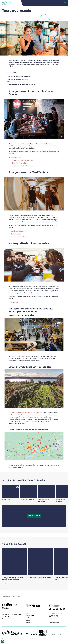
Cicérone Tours (16, 157)
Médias (28, 620)
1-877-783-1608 (33, 606)
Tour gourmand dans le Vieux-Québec (19, 77)
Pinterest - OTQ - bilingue (61, 609)
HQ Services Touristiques (20, 163)
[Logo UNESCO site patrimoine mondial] (43, 633)
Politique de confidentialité (9, 639)
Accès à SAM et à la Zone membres (44, 639)
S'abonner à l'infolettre (8, 619)
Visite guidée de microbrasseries (18, 82)
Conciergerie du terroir (19, 231)
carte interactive (23, 465)
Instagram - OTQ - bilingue (57, 609)
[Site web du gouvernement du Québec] (24, 634)
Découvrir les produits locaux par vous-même (22, 85)
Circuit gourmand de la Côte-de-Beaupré (25, 413)
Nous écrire (5, 617)
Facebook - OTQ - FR (50, 609)
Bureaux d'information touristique (12, 614)
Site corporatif (30, 616)
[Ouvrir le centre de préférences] (2, 642)
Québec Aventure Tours (19, 237)
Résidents (28, 618)
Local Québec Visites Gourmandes (23, 166)
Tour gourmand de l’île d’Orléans (18, 79)
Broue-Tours (15, 302)
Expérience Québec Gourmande (22, 160)
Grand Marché (23, 356)
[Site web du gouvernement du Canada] (34, 634)
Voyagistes (29, 623)
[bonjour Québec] (15, 633)
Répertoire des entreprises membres (26, 639)
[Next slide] (64, 492)
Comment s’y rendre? (54, 623)
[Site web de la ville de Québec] (6, 632)
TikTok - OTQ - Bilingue (64, 609)
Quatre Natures (16, 234)
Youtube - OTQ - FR (54, 609)
